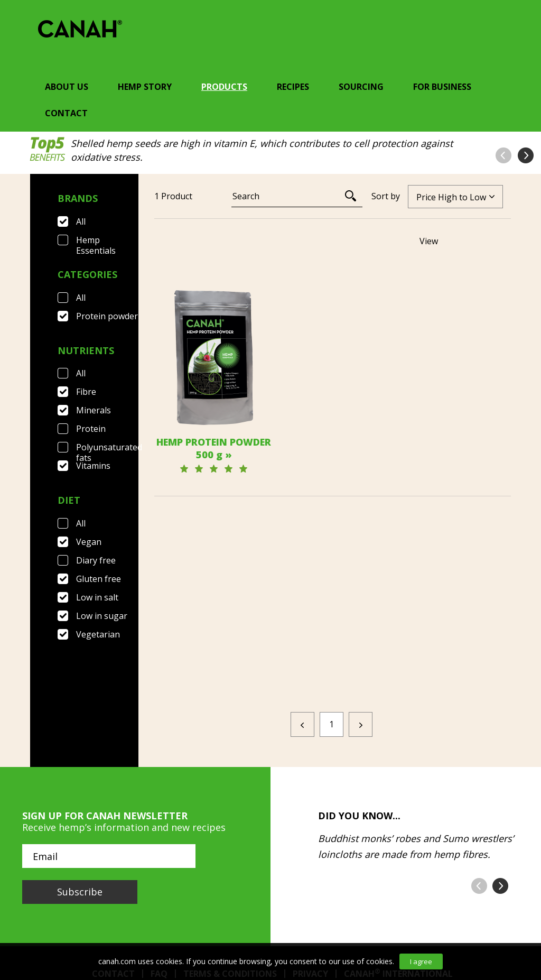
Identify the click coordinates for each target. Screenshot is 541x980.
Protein (91, 429)
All (81, 221)
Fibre (86, 392)
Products (224, 87)
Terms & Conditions (230, 870)
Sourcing (361, 87)
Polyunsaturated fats (107, 447)
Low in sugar (102, 616)
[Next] (361, 621)
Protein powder (107, 316)
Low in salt (97, 597)
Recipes (293, 87)
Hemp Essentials (96, 240)
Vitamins (93, 466)
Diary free (96, 560)
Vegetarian (98, 634)
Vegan (89, 542)
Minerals (94, 410)
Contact (66, 113)
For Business (442, 87)
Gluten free (99, 579)
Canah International (398, 870)
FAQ (159, 870)
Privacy (310, 870)
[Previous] (302, 621)
